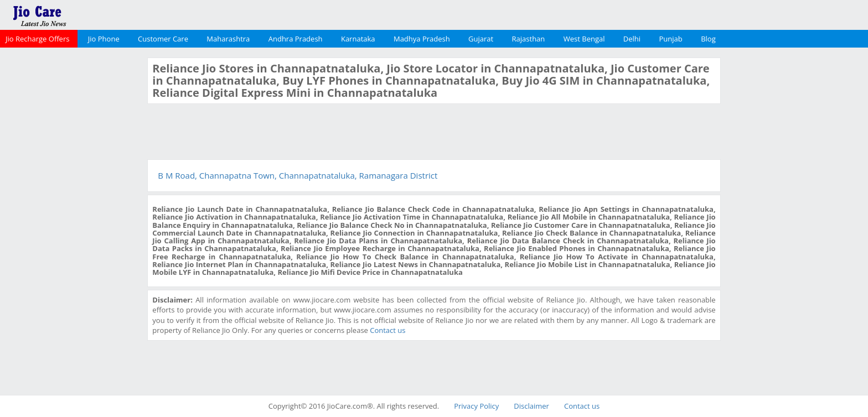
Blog (708, 39)
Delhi (632, 39)
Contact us (387, 330)
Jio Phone (104, 39)
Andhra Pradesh (296, 39)
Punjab (671, 39)
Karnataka (358, 39)
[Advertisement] (73, 223)
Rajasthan (529, 39)
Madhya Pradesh (422, 39)
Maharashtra (228, 39)
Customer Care (163, 39)
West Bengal (584, 39)
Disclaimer (531, 406)
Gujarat (481, 39)
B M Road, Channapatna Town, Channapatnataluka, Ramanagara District (298, 175)
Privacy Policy (476, 406)
